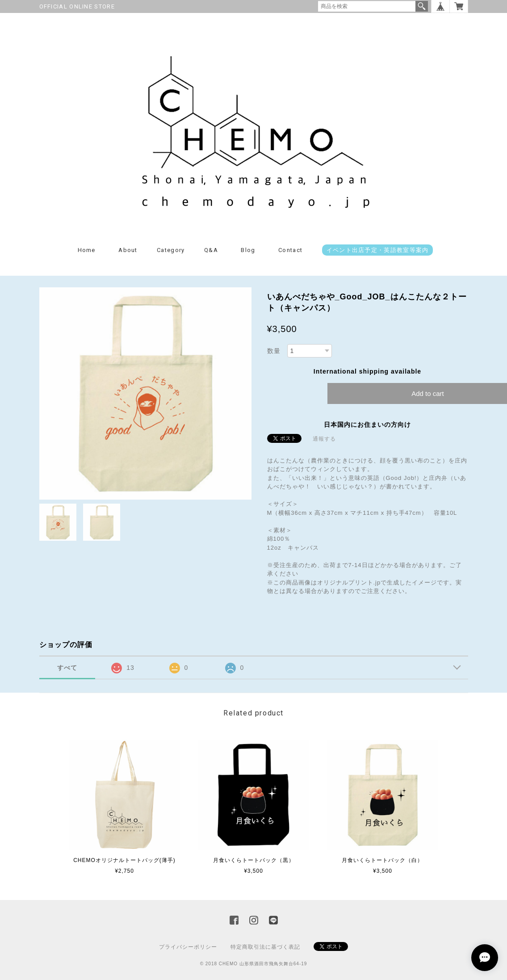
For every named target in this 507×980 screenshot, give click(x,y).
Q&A (211, 250)
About (128, 250)
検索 (422, 6)
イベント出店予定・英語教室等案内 (378, 250)
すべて (67, 668)
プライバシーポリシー (188, 947)
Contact (290, 250)
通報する (324, 439)
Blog (248, 250)
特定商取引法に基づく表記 (265, 947)
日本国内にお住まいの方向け (367, 425)
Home (87, 250)
